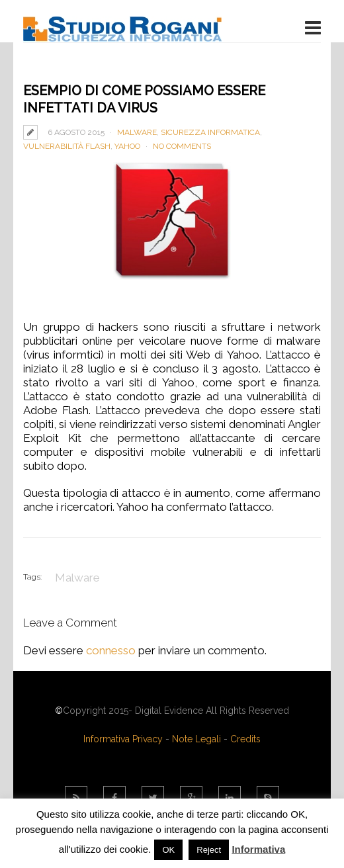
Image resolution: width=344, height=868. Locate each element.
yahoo (127, 146)
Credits (245, 739)
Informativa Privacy (123, 739)
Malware (137, 132)
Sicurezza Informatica (210, 132)
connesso (111, 650)
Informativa (258, 849)
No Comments (182, 146)
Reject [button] (209, 850)
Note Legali (196, 739)
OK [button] (168, 850)
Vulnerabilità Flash (67, 146)
